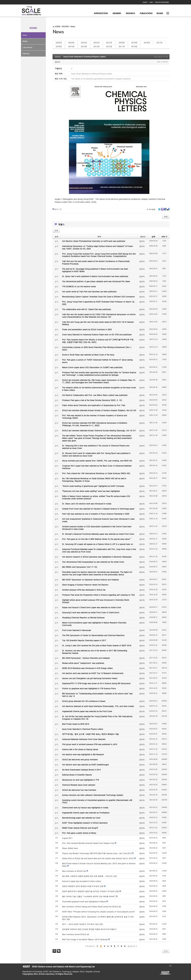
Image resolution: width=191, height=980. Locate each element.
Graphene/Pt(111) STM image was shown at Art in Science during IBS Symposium (96, 683)
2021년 (109, 43)
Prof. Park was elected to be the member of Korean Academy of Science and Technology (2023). (95, 417)
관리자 (57, 62)
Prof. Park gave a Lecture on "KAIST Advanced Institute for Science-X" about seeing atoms (97, 361)
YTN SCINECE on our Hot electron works (79, 286)
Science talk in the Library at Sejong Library (80, 749)
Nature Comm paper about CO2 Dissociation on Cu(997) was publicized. (93, 367)
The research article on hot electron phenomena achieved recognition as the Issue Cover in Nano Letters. (99, 389)
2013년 (96, 47)
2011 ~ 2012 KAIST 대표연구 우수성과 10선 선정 (82, 924)
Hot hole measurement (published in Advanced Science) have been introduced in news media (98, 520)
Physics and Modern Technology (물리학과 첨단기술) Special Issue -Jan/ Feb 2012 (97, 853)
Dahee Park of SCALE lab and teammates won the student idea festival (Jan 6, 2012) (98, 858)
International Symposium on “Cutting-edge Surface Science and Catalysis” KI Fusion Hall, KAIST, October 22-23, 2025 (98, 247)
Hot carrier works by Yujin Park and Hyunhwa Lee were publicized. (90, 291)
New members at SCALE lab (74, 871)
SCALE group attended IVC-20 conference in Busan (84, 701)
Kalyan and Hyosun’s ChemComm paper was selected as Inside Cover (92, 607)
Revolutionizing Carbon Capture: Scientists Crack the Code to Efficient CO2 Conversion (98, 297)
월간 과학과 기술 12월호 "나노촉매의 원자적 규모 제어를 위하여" (89, 896)
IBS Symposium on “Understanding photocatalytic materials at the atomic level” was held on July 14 (97, 695)
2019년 (134, 43)
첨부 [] (58, 209)
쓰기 (166, 951)
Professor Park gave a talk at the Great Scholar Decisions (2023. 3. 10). (92, 400)
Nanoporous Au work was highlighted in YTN (81, 780)
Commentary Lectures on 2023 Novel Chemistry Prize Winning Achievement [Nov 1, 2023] (97, 348)
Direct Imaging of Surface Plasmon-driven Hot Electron (85, 585)
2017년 (159, 43)
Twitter (159, 210)
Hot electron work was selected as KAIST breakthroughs (85, 765)
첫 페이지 (90, 946)
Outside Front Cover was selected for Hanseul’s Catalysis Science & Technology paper (98, 509)
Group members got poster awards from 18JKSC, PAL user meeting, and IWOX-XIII (97, 461)
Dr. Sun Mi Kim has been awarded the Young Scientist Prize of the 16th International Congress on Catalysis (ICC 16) (97, 718)
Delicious (168, 210)
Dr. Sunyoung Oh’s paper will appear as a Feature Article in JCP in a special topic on (98, 544)
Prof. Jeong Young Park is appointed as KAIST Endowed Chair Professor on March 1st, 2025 (98, 303)
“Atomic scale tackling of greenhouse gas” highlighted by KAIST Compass (93, 486)
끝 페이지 (132, 946)
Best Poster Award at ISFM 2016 (76, 724)
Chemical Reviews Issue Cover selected (79, 785)
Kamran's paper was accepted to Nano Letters (82, 881)
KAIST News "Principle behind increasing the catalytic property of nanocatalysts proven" (99, 912)
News (25, 35)
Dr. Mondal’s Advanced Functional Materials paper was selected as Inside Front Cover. (98, 534)
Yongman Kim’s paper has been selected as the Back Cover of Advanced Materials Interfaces (97, 467)
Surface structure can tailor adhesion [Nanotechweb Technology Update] (93, 795)
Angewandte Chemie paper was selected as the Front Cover (87, 711)
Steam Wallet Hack (70, 848)
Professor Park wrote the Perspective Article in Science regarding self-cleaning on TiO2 (98, 595)
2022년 (96, 43)
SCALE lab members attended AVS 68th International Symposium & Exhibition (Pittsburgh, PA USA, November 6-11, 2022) (95, 424)
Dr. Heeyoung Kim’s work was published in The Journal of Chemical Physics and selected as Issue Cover (96, 447)
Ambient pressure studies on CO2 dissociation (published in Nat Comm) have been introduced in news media (97, 528)
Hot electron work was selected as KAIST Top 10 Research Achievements (93, 673)
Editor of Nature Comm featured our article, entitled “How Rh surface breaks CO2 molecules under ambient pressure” (96, 497)
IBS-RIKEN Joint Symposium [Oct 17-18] (80, 567)
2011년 (122, 47)
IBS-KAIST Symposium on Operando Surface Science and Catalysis (90, 580)
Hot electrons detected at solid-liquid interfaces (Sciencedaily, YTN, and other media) (98, 706)
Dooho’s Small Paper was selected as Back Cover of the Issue (88, 355)
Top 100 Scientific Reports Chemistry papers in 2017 (84, 640)
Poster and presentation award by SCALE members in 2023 (87, 329)
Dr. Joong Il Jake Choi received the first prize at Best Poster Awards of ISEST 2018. (97, 645)
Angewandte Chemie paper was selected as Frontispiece (86, 813)
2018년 (147, 43)
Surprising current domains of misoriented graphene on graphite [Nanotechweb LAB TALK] (97, 801)
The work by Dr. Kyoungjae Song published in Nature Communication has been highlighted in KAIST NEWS (95, 270)
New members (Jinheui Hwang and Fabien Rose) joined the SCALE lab (92, 906)
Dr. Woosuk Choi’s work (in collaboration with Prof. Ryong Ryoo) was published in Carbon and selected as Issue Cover (96, 454)
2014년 (84, 47)
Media (25, 41)
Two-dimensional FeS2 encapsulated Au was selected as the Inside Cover (93, 562)
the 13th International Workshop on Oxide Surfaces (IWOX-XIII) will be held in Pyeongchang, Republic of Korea (94, 480)
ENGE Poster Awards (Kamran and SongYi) (80, 828)
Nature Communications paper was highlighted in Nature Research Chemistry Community (94, 624)
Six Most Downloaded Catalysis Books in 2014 (81, 770)
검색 (54, 951)
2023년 (84, 43)
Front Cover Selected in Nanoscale (76, 630)
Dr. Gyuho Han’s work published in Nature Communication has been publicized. (95, 276)
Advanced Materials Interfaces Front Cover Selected (84, 739)
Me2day (162, 210)
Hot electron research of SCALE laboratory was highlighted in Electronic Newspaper (97, 557)
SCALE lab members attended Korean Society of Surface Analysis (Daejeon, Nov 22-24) (99, 410)
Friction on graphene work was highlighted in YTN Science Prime (89, 688)
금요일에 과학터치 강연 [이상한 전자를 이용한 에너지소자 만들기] (89, 929)
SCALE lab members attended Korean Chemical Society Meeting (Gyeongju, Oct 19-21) (99, 430)
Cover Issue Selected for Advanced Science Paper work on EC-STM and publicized (97, 334)
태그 (59, 951)
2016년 (59, 47)
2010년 (134, 47)
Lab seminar (27, 47)
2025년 (59, 43)
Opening (26, 54)
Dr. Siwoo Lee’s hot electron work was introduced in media (87, 504)
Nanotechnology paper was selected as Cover (81, 818)
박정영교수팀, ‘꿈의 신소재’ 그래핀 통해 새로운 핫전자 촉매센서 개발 (90, 734)
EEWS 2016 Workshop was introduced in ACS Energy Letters (87, 668)
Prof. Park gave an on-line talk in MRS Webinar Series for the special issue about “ (97, 539)
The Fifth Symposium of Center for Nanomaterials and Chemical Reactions (93, 635)
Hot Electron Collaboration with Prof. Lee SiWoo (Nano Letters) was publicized (95, 395)
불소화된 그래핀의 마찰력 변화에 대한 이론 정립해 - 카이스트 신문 (89, 876)
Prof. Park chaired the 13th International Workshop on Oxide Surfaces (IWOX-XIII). (96, 473)
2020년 (122, 43)
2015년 (71, 47)
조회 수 (164, 237)
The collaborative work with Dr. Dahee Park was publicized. (87, 309)
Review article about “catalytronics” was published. (83, 663)
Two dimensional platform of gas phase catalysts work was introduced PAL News (96, 281)
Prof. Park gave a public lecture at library (79, 833)
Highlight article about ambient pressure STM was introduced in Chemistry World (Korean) (95, 601)
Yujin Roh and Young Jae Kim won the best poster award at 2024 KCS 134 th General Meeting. (98, 323)
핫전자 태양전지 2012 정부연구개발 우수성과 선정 (83, 886)
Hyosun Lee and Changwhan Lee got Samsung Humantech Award (90, 678)
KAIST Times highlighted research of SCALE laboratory (85, 823)
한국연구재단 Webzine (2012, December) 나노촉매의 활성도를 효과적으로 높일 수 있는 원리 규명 (98, 918)
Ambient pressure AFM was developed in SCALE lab (84, 590)
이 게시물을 (151, 209)
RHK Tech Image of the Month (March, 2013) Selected (85, 939)
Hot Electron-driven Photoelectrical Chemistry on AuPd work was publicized (94, 241)
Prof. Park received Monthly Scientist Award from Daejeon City (88, 843)
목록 (166, 217)
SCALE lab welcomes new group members (80, 759)
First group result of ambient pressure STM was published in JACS (90, 744)
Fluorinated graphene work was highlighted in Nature (84, 901)
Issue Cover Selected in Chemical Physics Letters (85, 57)
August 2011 (67, 838)
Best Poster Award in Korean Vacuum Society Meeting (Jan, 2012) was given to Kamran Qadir (99, 865)
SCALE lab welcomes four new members (79, 790)
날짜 (153, 237)
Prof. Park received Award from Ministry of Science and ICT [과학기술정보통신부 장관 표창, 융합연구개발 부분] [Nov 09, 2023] (98, 341)
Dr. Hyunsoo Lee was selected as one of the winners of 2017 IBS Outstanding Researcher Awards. (95, 652)
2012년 (109, 47)
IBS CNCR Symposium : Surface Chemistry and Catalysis (86, 658)
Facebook (165, 210)
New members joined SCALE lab (76, 934)
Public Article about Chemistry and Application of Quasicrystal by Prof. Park (94, 405)
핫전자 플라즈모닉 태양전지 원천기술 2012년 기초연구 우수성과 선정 (90, 891)
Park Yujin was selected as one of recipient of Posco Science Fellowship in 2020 (96, 514)
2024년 (71, 43)
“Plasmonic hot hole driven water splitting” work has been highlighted (91, 491)
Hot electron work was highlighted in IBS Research (83, 754)
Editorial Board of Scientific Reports (77, 775)
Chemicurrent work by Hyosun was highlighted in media (85, 808)
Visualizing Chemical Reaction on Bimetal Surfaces (83, 617)
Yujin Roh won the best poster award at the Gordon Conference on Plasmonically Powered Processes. (96, 262)
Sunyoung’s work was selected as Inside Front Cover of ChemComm (91, 612)
